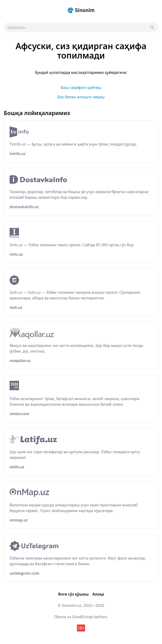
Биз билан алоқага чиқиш (81, 97)
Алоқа (98, 594)
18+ (81, 628)
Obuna (60, 617)
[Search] (152, 27)
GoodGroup (82, 617)
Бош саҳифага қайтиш (81, 87)
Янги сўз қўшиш (73, 594)
